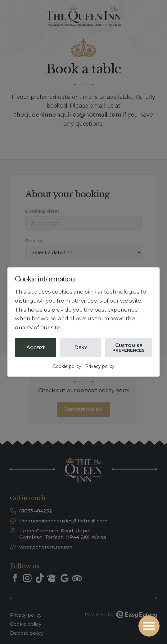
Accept (36, 347)
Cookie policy (67, 366)
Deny (81, 347)
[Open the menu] (149, 626)
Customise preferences (129, 347)
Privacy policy (100, 366)
